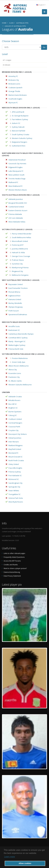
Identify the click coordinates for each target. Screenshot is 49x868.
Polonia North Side (16, 349)
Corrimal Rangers (15, 423)
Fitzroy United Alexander (22, 234)
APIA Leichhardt (18, 112)
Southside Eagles (15, 99)
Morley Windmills (15, 303)
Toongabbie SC (15, 494)
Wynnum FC (13, 103)
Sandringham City (15, 483)
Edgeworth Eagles (16, 167)
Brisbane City (14, 80)
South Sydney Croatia (21, 134)
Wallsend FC (13, 182)
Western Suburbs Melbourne (20, 385)
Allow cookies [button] (25, 863)
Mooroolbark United (20, 241)
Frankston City (14, 377)
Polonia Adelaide (15, 214)
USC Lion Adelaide (16, 218)
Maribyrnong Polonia (20, 268)
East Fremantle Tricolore (18, 288)
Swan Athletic (14, 491)
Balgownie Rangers (20, 142)
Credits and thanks (11, 565)
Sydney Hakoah (18, 127)
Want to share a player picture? (15, 568)
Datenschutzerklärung (12, 572)
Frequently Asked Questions (14, 557)
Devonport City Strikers (18, 434)
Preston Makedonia (20, 358)
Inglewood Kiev (15, 296)
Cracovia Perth (14, 427)
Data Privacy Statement (12, 576)
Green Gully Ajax (19, 362)
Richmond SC (14, 479)
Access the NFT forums (12, 561)
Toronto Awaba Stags (17, 179)
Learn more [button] (10, 857)
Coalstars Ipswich (15, 88)
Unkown (7, 65)
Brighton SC (13, 408)
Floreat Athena (14, 292)
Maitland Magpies (16, 445)
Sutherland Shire (19, 146)
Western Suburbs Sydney (22, 138)
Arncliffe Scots (14, 326)
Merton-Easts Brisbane (18, 95)
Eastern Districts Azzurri (18, 210)
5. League (8, 60)
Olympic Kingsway (16, 307)
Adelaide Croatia (15, 397)
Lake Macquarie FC (16, 171)
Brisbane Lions (14, 84)
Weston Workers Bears (18, 190)
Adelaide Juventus (16, 199)
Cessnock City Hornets (17, 164)
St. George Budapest (20, 116)
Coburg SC (13, 415)
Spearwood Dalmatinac (18, 314)
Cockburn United (15, 419)
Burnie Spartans (15, 412)
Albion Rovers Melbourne (19, 366)
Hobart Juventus (15, 438)
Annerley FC (13, 76)
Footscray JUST (18, 245)
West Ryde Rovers (16, 502)
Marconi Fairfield (18, 131)
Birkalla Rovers (14, 400)
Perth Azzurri (14, 311)
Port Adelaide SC (15, 475)
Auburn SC (16, 123)
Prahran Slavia (18, 260)
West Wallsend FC (16, 186)
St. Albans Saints (15, 381)
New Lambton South (16, 175)
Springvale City (14, 487)
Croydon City (14, 430)
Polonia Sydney (15, 472)
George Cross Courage (21, 256)
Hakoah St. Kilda (18, 252)
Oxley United (14, 464)
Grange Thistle (14, 91)
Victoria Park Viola (16, 498)
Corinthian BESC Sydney (18, 338)
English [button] (41, 5)
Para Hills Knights (15, 468)
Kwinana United (15, 299)
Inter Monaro (14, 442)
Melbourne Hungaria (20, 275)
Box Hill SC (13, 404)
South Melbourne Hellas (21, 237)
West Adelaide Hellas (17, 222)
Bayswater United (16, 284)
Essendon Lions (15, 373)
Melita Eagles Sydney (17, 345)
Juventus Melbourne (20, 249)
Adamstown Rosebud (17, 160)
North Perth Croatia (16, 460)
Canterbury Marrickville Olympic (21, 334)
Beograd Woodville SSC (18, 203)
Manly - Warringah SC (17, 341)
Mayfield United (15, 449)
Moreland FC (13, 453)
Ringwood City (17, 271)
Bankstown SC (14, 330)
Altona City (13, 370)
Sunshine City (17, 264)
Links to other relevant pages (14, 553)
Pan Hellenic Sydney (20, 119)
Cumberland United (16, 207)
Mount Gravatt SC (15, 457)
